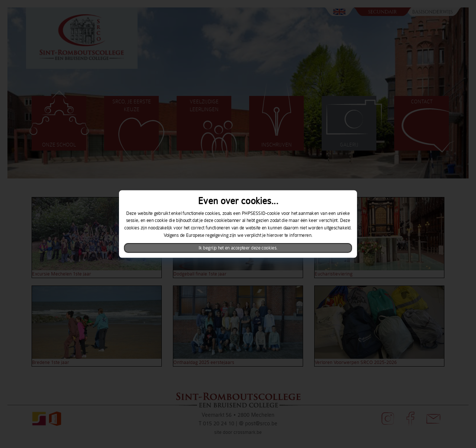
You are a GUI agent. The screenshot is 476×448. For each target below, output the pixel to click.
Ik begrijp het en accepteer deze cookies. (238, 248)
